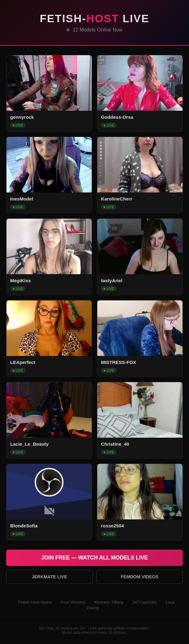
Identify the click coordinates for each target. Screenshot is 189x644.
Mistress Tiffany (109, 602)
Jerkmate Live (49, 577)
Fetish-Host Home (35, 602)
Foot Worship (73, 602)
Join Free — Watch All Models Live (94, 558)
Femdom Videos (140, 577)
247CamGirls (144, 602)
